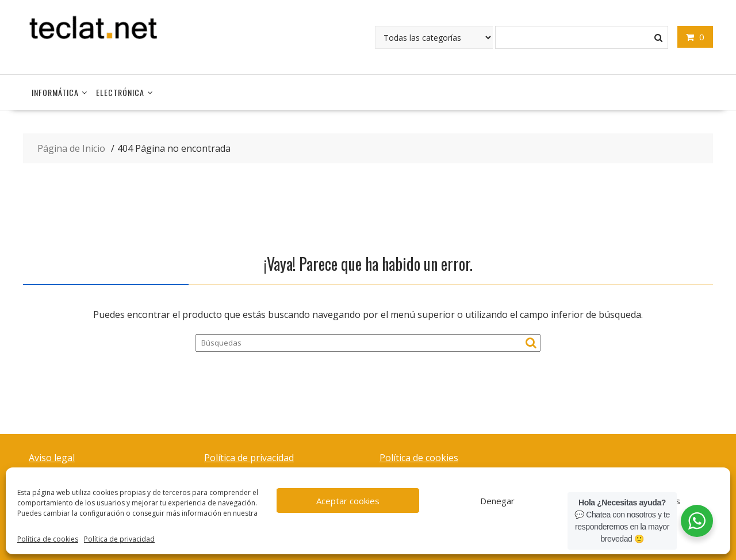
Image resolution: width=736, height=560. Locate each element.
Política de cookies (48, 539)
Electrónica (120, 92)
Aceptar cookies (348, 501)
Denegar (497, 501)
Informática (55, 92)
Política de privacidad (119, 539)
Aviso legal (52, 458)
